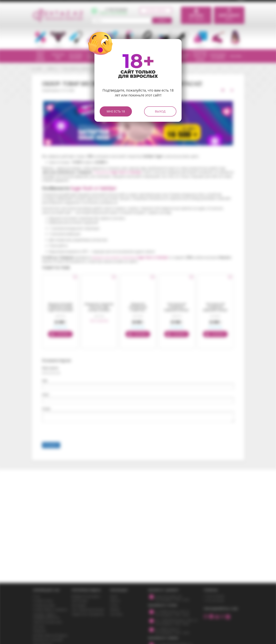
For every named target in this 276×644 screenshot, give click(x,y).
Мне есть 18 (116, 111)
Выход (160, 111)
